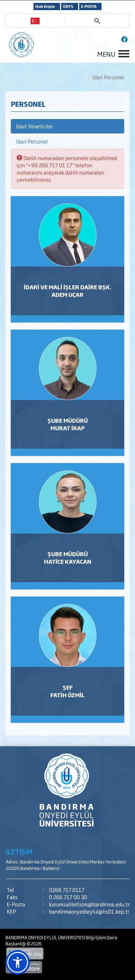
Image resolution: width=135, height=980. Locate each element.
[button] (18, 962)
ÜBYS (68, 6)
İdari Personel (32, 141)
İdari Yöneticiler (35, 126)
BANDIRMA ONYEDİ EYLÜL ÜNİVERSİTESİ (46, 937)
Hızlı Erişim (45, 6)
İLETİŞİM (19, 852)
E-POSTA (89, 6)
